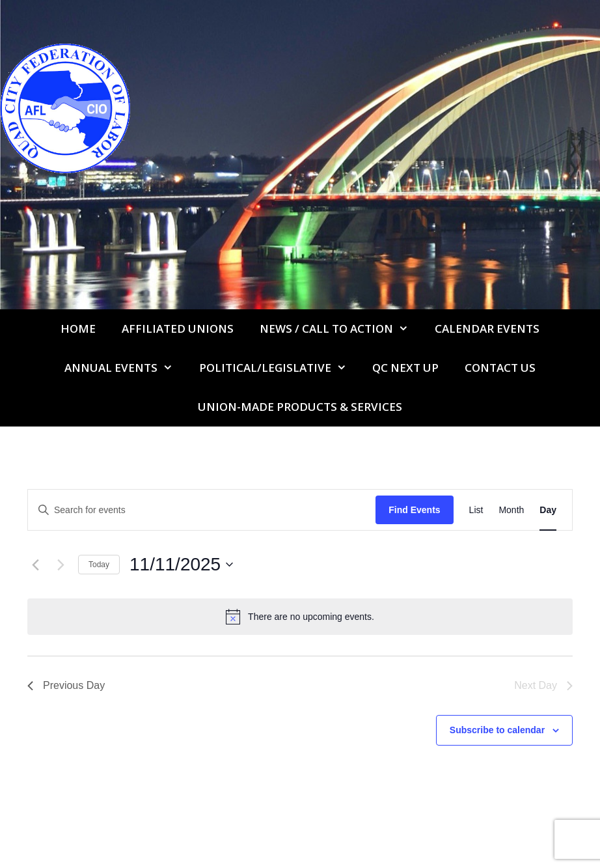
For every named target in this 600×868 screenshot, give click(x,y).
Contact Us (500, 368)
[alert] (300, 617)
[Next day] (61, 565)
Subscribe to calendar (497, 730)
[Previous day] (35, 565)
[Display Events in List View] (476, 510)
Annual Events (125, 368)
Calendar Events (487, 329)
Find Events (414, 510)
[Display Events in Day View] (548, 510)
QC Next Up (405, 368)
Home (78, 329)
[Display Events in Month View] (511, 510)
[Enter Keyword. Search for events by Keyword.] (202, 510)
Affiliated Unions (178, 329)
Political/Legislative (280, 368)
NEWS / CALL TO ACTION (341, 329)
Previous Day (66, 685)
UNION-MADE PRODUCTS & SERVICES (300, 407)
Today (99, 565)
